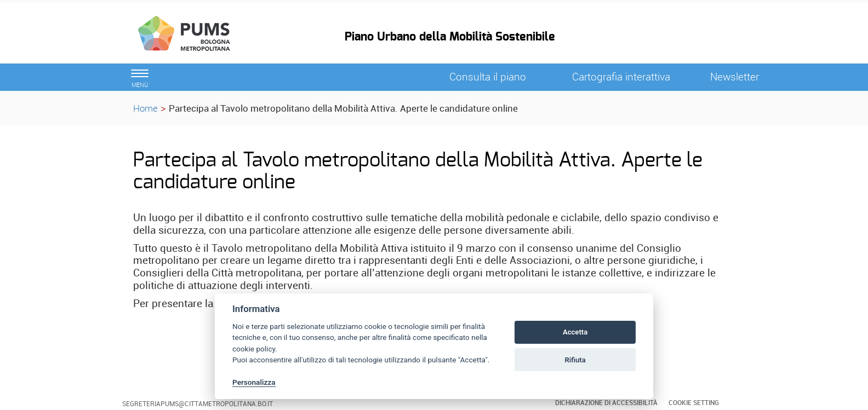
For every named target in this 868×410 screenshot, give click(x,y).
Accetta (575, 332)
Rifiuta (575, 360)
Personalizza (254, 382)
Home (145, 108)
